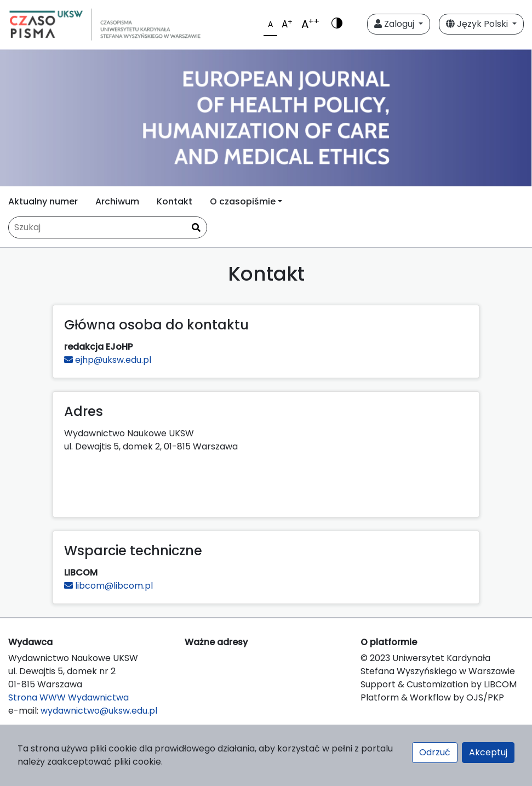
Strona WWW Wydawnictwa (68, 697)
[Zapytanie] (108, 227)
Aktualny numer (43, 201)
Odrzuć (435, 752)
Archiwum (117, 201)
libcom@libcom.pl (108, 586)
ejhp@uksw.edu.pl (108, 360)
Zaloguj (395, 24)
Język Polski (478, 24)
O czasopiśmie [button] (243, 201)
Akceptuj (488, 752)
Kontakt (175, 201)
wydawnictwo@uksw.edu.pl (99, 711)
